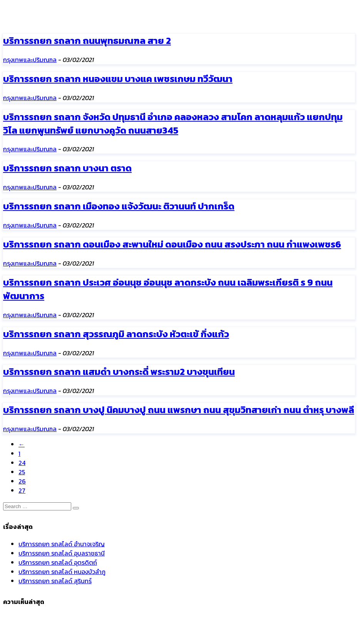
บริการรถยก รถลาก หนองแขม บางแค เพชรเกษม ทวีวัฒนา (118, 79)
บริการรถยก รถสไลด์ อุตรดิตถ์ (58, 562)
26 (22, 481)
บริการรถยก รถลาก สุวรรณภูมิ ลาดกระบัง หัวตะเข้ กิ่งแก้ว (116, 334)
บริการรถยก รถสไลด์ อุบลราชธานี (62, 553)
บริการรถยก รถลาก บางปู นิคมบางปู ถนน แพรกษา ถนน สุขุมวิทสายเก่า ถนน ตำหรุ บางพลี (179, 410)
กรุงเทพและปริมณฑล (30, 60)
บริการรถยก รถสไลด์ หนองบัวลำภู (62, 572)
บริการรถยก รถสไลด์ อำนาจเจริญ (62, 544)
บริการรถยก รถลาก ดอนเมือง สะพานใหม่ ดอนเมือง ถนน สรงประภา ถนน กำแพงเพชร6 (172, 244)
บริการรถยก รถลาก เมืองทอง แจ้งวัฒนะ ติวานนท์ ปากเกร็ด (119, 206)
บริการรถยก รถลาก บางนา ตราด (67, 168)
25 (22, 472)
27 (22, 490)
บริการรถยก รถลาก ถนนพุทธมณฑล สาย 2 (87, 41)
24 (22, 463)
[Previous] (22, 444)
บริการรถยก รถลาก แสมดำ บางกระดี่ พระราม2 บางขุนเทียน (119, 372)
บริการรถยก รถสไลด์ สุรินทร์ (55, 581)
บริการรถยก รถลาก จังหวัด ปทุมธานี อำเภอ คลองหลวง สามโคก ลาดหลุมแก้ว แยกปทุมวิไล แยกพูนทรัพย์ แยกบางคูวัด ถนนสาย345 (173, 124)
